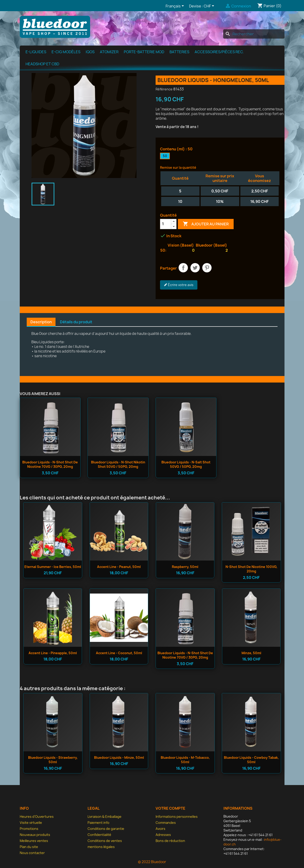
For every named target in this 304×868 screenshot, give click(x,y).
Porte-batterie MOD (144, 52)
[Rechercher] (254, 34)
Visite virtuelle (31, 823)
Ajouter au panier (206, 224)
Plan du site (29, 847)
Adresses (163, 835)
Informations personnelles (177, 817)
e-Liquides (36, 52)
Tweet (195, 268)
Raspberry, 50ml (185, 567)
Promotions (29, 829)
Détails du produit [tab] (76, 322)
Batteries (179, 52)
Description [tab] (41, 322)
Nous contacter (32, 853)
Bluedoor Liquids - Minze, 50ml (119, 757)
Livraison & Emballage (105, 817)
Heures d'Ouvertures (37, 817)
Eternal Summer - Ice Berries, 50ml (53, 567)
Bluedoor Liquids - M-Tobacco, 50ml (185, 760)
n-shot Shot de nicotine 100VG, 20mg (251, 569)
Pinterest (207, 268)
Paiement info (98, 823)
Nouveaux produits (35, 835)
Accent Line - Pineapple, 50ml (53, 653)
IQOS (90, 52)
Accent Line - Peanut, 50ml (119, 567)
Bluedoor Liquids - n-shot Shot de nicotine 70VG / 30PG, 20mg (50, 464)
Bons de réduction (170, 841)
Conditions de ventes (105, 841)
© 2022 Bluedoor (152, 862)
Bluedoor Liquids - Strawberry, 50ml (53, 760)
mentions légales (101, 847)
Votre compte (170, 808)
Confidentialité (99, 835)
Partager (183, 268)
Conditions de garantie (106, 829)
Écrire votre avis (179, 285)
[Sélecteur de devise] (210, 6)
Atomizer (109, 52)
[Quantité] (166, 224)
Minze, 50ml (251, 653)
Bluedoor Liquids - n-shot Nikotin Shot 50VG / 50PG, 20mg (118, 464)
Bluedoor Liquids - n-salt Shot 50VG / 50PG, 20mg (186, 464)
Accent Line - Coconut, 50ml (119, 653)
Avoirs (160, 829)
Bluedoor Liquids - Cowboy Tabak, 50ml (251, 760)
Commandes (166, 823)
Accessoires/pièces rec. (219, 52)
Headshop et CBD (42, 64)
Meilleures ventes (34, 841)
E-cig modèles (66, 52)
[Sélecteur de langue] (176, 6)
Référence (164, 89)
